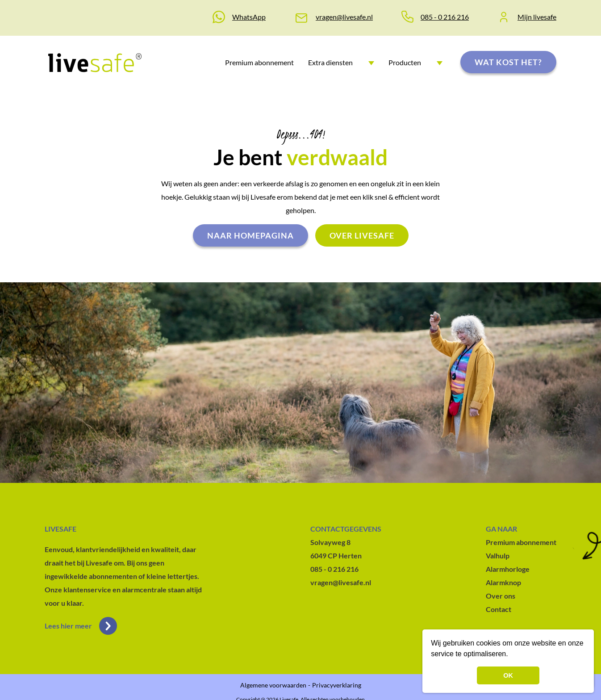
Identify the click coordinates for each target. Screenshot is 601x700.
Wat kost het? (508, 62)
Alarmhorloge (508, 569)
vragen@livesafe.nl (344, 17)
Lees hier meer (81, 626)
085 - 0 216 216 (445, 17)
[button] (511, 655)
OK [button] (508, 675)
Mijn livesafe (537, 17)
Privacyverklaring (337, 685)
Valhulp (498, 555)
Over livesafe (362, 235)
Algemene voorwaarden (273, 685)
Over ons (501, 596)
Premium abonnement (259, 62)
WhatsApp (249, 17)
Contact (499, 609)
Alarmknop (503, 582)
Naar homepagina (250, 235)
